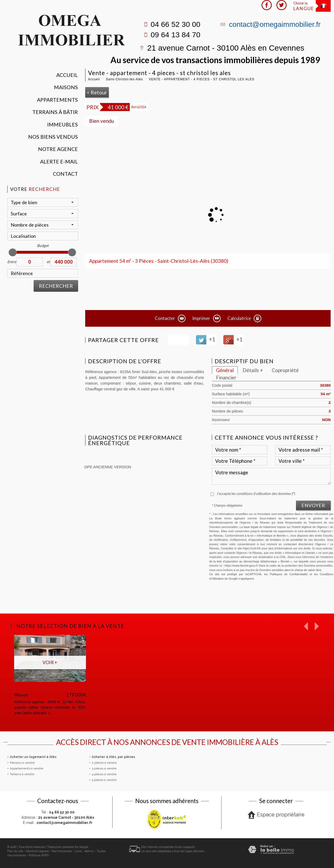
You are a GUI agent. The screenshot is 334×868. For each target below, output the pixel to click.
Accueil (67, 75)
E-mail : (58, 823)
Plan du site (15, 851)
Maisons (66, 87)
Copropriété (285, 370)
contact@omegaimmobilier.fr (275, 24)
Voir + (50, 662)
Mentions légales (37, 851)
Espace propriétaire (276, 815)
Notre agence (58, 149)
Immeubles (63, 125)
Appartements (57, 100)
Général (225, 370)
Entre (12, 262)
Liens (78, 851)
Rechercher (56, 286)
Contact (65, 174)
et (48, 262)
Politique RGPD (39, 855)
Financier (226, 377)
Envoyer (313, 505)
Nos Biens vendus (53, 137)
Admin (89, 851)
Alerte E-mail (59, 162)
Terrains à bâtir (55, 112)
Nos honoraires (62, 851)
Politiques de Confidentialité (289, 574)
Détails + (253, 370)
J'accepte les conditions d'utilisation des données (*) (256, 494)
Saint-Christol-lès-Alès (125, 79)
